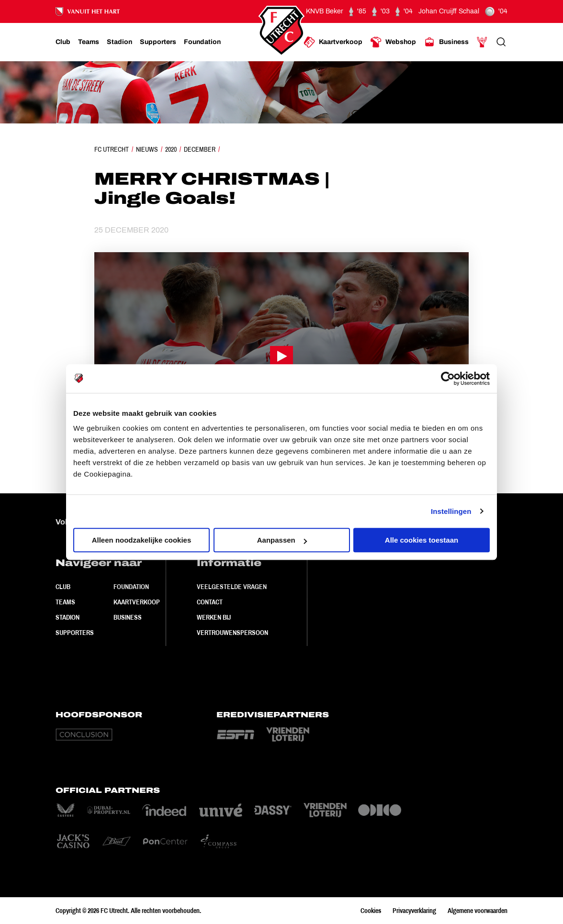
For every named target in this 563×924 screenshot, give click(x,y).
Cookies (371, 911)
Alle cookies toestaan (422, 540)
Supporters (75, 633)
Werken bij (214, 617)
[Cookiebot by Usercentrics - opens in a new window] (448, 379)
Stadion (68, 617)
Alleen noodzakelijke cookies (142, 540)
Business (128, 617)
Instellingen (451, 511)
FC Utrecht (112, 149)
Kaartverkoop (137, 602)
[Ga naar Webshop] (393, 42)
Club (63, 587)
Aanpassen (282, 540)
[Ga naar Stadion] (119, 42)
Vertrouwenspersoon (232, 633)
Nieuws (147, 149)
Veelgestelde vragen (232, 587)
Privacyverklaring (414, 911)
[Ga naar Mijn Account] (482, 42)
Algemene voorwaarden (478, 911)
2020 (171, 149)
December (200, 149)
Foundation (131, 587)
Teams (65, 602)
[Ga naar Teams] (89, 42)
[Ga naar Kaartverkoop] (333, 42)
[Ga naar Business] (446, 42)
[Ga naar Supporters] (158, 42)
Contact (210, 602)
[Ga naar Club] (63, 42)
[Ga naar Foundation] (202, 42)
